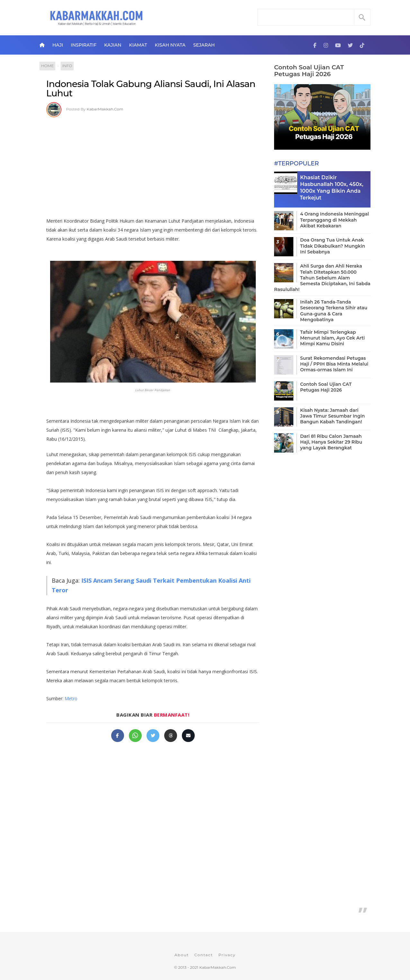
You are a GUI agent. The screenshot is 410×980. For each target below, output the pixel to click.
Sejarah (204, 45)
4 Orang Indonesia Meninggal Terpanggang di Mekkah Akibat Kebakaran (334, 220)
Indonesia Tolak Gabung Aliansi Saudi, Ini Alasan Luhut (151, 89)
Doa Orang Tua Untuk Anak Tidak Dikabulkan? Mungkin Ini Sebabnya (333, 246)
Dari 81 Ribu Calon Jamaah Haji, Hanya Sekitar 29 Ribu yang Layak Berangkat (331, 442)
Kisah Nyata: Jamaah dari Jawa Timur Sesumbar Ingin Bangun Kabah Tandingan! (332, 416)
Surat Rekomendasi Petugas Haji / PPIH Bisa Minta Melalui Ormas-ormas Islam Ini (334, 364)
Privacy (227, 955)
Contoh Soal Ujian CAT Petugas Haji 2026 (309, 71)
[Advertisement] (153, 165)
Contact (204, 955)
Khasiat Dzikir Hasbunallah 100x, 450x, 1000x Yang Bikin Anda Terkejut (332, 187)
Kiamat (138, 45)
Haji (58, 45)
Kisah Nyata (170, 45)
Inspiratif (84, 45)
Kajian (113, 45)
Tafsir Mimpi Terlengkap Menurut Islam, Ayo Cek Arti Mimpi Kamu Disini (332, 338)
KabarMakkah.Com (105, 109)
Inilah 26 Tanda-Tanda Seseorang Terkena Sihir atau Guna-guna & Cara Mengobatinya (334, 311)
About (182, 955)
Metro (71, 698)
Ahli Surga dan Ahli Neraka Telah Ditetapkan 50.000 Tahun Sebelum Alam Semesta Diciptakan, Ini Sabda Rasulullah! (322, 278)
